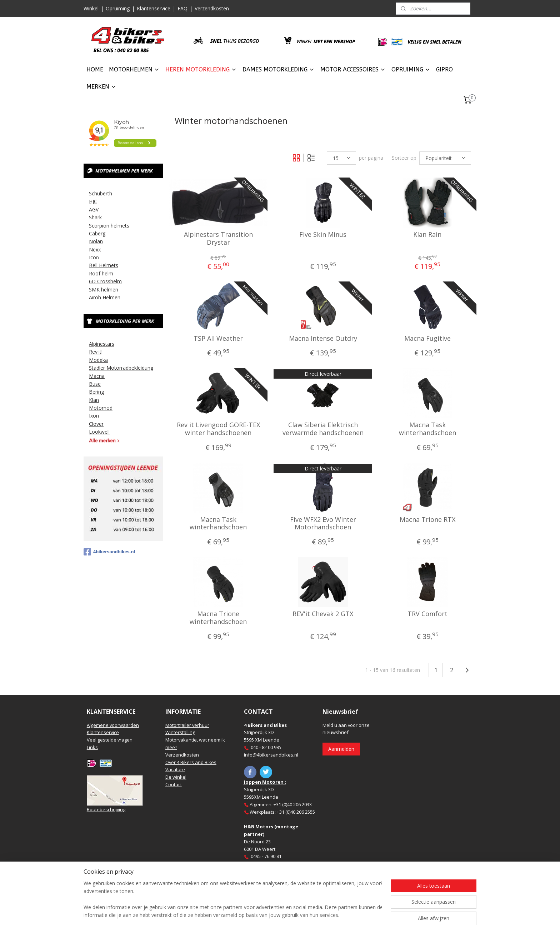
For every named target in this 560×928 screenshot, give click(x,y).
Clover (96, 424)
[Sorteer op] (445, 158)
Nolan (96, 241)
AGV (94, 209)
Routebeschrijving (106, 809)
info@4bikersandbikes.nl (271, 755)
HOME (95, 69)
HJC (93, 201)
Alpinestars (102, 344)
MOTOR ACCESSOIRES (353, 69)
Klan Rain (427, 235)
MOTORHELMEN (134, 69)
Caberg (97, 233)
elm (109, 273)
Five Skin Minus (323, 235)
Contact (174, 784)
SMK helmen (104, 290)
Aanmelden (341, 749)
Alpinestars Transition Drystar (218, 238)
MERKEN (101, 87)
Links (92, 747)
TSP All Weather (218, 339)
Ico (92, 257)
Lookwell (99, 432)
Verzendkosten (212, 8)
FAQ (182, 8)
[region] (233, 900)
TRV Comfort (427, 614)
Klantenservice (154, 8)
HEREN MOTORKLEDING (201, 69)
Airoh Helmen (105, 297)
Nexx (95, 250)
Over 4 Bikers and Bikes (191, 762)
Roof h (97, 273)
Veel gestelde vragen (110, 740)
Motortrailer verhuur (187, 725)
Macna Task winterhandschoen (427, 429)
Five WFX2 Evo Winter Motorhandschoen (323, 523)
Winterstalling (180, 732)
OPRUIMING (411, 69)
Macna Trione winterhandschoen (218, 618)
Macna (97, 376)
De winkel (176, 777)
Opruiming (118, 8)
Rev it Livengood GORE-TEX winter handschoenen (218, 429)
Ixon (94, 416)
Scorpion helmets (109, 226)
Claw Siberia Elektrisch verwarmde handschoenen (323, 429)
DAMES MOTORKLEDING (279, 69)
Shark (95, 217)
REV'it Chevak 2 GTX (323, 614)
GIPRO (444, 69)
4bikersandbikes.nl (109, 552)
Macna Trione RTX (427, 520)
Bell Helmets (104, 265)
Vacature (175, 769)
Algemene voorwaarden (113, 725)
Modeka (98, 360)
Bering (96, 392)
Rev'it (95, 352)
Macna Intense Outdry (323, 339)
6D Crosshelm (105, 281)
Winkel (91, 8)
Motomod (101, 408)
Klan (94, 400)
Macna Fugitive (427, 339)
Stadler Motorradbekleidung (121, 368)
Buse (95, 384)
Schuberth (101, 193)
